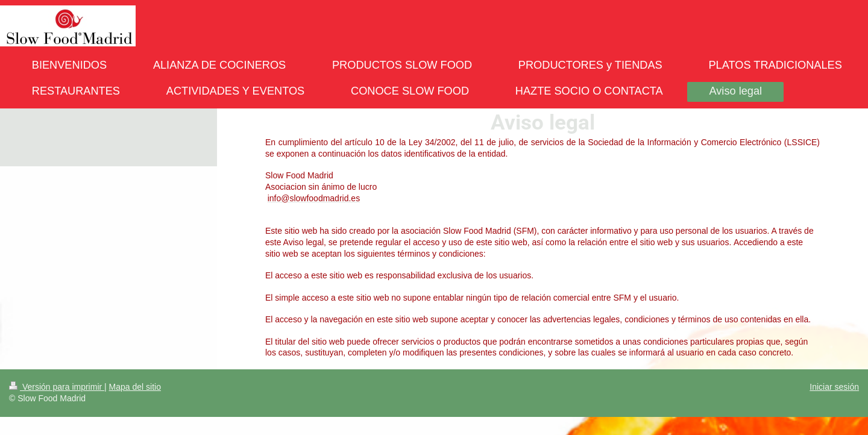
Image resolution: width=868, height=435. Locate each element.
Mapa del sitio (135, 387)
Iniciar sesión (834, 387)
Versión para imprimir (57, 387)
